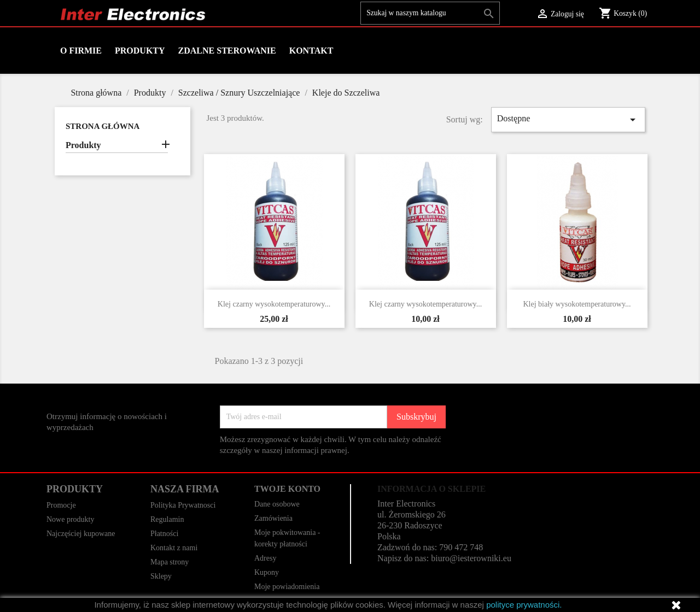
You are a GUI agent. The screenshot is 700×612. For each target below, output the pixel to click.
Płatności (164, 534)
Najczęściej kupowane (81, 534)
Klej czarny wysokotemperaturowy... (274, 304)
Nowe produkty (71, 519)
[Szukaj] (430, 13)
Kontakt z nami (174, 548)
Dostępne (568, 120)
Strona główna (103, 126)
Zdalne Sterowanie (227, 51)
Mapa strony (170, 562)
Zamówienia (273, 518)
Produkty (140, 51)
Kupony (267, 572)
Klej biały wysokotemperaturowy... (577, 304)
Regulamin (167, 519)
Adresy (265, 558)
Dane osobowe (277, 504)
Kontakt (311, 51)
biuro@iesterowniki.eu (471, 558)
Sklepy (161, 576)
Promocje (61, 505)
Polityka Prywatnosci (183, 505)
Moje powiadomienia (287, 587)
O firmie (81, 51)
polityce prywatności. (524, 605)
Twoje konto (287, 489)
